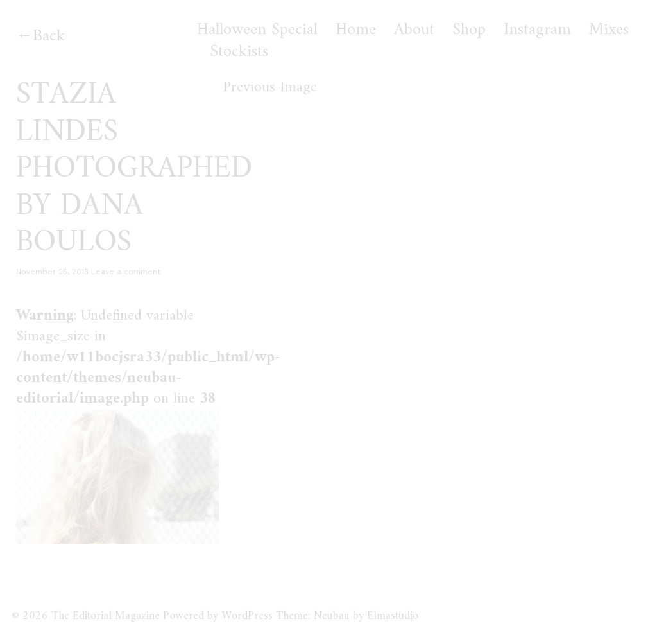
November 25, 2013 (52, 272)
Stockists (239, 52)
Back (49, 36)
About (414, 30)
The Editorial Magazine (106, 616)
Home (356, 30)
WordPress (247, 616)
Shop (469, 30)
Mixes (609, 30)
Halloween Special (257, 30)
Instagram (537, 30)
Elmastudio (393, 616)
